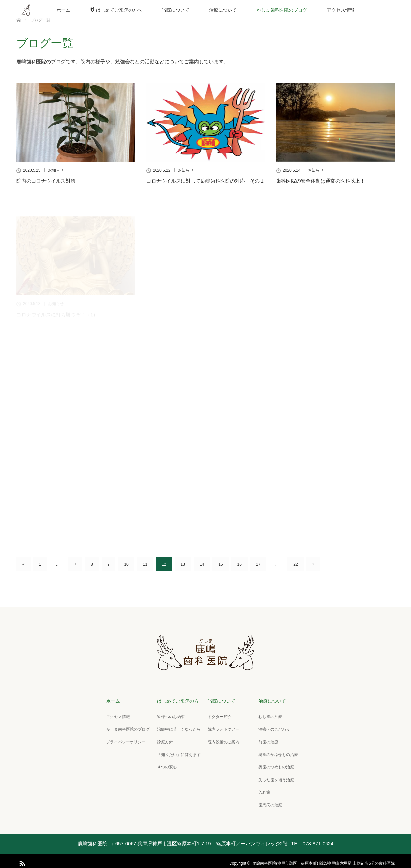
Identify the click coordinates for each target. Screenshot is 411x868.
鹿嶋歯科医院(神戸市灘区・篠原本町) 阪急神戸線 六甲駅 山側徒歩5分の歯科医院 (323, 858)
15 (220, 564)
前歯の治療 (267, 740)
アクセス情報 (341, 10)
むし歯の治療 (269, 716)
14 (202, 564)
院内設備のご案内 (222, 740)
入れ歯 (263, 788)
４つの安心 (165, 764)
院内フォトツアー (222, 728)
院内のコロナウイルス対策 (46, 181)
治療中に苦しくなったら (177, 728)
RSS (21, 857)
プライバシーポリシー (125, 740)
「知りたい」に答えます (177, 752)
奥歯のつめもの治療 (275, 764)
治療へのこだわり (273, 728)
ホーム (63, 10)
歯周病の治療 (269, 800)
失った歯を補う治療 (275, 776)
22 (295, 564)
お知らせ (56, 170)
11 (145, 564)
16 (240, 564)
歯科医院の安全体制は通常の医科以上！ (321, 181)
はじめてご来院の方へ (116, 10)
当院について (176, 10)
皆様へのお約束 (169, 716)
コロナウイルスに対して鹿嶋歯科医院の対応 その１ (205, 181)
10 (126, 564)
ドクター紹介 (218, 716)
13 (183, 564)
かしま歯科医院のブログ (282, 10)
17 (258, 564)
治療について (223, 10)
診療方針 (163, 740)
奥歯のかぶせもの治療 (277, 752)
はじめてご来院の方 (176, 701)
